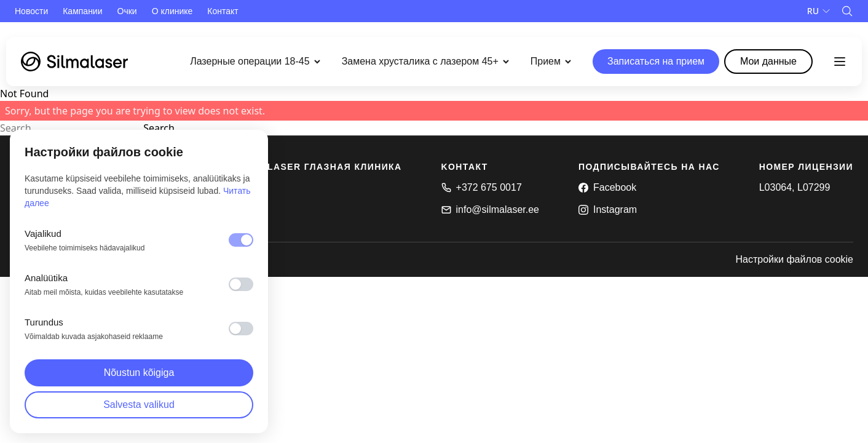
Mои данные (768, 61)
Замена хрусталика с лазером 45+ (420, 61)
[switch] (241, 284)
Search (159, 128)
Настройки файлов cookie (794, 259)
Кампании (82, 11)
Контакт (223, 11)
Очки (127, 11)
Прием (546, 61)
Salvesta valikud (139, 405)
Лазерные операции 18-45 (250, 61)
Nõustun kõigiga (139, 373)
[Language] (819, 11)
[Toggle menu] (840, 62)
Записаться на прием (656, 61)
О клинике (172, 11)
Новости (31, 11)
